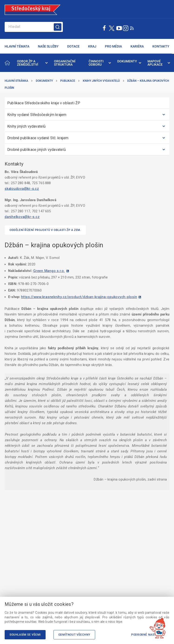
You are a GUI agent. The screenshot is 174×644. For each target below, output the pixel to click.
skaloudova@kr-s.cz (22, 189)
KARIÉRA (137, 46)
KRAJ (92, 46)
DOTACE (73, 46)
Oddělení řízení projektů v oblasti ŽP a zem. (45, 230)
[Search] (34, 27)
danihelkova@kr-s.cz (22, 217)
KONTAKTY (161, 46)
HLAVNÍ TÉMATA (17, 46)
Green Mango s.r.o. (49, 271)
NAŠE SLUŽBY (48, 46)
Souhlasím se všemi (25, 635)
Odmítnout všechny (74, 635)
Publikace (68, 81)
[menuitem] (32, 63)
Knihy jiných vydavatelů (101, 81)
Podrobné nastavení (148, 635)
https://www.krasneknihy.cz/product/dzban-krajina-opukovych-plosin (79, 297)
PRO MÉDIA (113, 46)
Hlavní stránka (16, 81)
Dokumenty (44, 81)
